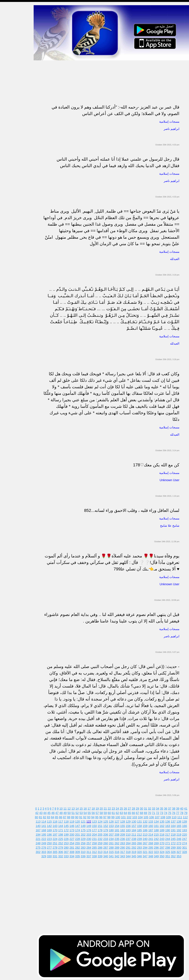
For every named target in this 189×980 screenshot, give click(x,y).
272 (180, 842)
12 (70, 808)
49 (66, 812)
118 (73, 821)
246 (186, 838)
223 (56, 838)
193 (39, 834)
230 (96, 838)
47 (58, 812)
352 (177, 855)
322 (158, 851)
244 (175, 838)
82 (49, 816)
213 (152, 834)
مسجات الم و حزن (9, 35)
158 (146, 825)
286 (107, 847)
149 (96, 825)
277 (56, 847)
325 (175, 851)
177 (101, 829)
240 (152, 838)
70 (151, 812)
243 (169, 838)
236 (129, 838)
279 (67, 847)
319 (141, 851)
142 (56, 825)
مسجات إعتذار (7, 40)
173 (79, 829)
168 (51, 829)
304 (56, 851)
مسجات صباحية (8, 31)
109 (172, 816)
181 (124, 829)
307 (73, 851)
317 (129, 851)
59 (107, 812)
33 (155, 808)
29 (139, 808)
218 (180, 834)
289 (124, 847)
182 (129, 829)
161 (163, 825)
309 (84, 851)
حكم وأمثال (6, 119)
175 (90, 829)
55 (90, 812)
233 (113, 838)
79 (187, 812)
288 (118, 847)
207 (118, 834)
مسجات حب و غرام (9, 72)
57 (99, 812)
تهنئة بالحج (6, 58)
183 (135, 829)
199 (73, 834)
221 (45, 838)
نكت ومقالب (7, 128)
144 (67, 825)
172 (73, 829)
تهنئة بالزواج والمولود (10, 68)
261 (118, 842)
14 (78, 808)
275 (45, 847)
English (5, 100)
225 (67, 838)
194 (45, 834)
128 (129, 821)
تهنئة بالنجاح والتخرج (10, 86)
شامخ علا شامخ (170, 525)
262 (124, 842)
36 (167, 808)
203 (96, 834)
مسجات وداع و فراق (10, 26)
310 (90, 851)
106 (156, 816)
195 (51, 834)
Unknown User (169, 479)
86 (65, 816)
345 (138, 855)
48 (62, 812)
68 (143, 812)
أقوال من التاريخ (8, 114)
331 (59, 855)
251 (62, 842)
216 (169, 834)
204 (101, 834)
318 (135, 851)
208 (124, 834)
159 (152, 825)
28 (135, 808)
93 (93, 816)
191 (180, 829)
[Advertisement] (108, 76)
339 (104, 855)
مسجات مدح (7, 12)
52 (78, 812)
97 (109, 816)
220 (39, 838)
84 (57, 816)
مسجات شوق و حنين (10, 21)
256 (90, 842)
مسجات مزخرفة (8, 54)
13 (74, 808)
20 (103, 808)
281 (79, 847)
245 (180, 838)
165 (186, 825)
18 (94, 808)
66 (135, 812)
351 (172, 855)
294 (152, 847)
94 (97, 816)
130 (141, 821)
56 (94, 812)
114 (51, 821)
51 (74, 812)
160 (158, 825)
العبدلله (175, 258)
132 (152, 821)
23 (115, 808)
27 (131, 808)
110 (178, 816)
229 (90, 838)
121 (90, 821)
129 (135, 821)
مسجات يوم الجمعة (9, 105)
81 (45, 816)
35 (163, 808)
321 (152, 851)
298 (175, 847)
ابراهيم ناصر (172, 128)
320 (146, 851)
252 (67, 842)
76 (175, 812)
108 (167, 816)
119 (79, 821)
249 (51, 842)
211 (141, 834)
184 (141, 829)
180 (118, 829)
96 (105, 816)
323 (163, 851)
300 (186, 847)
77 (179, 812)
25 (123, 808)
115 (56, 821)
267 (152, 842)
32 (151, 808)
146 (79, 825)
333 (70, 855)
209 (129, 834)
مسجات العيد (7, 96)
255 (84, 842)
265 (141, 842)
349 (160, 855)
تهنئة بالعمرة (7, 82)
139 (39, 825)
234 (118, 838)
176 (96, 829)
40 (183, 808)
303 (51, 851)
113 (45, 821)
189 (169, 829)
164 (180, 825)
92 (89, 816)
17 (90, 808)
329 (48, 855)
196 (56, 834)
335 (82, 855)
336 (87, 855)
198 (67, 834)
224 (62, 838)
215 (163, 834)
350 (166, 855)
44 (46, 812)
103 (139, 816)
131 (146, 821)
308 (79, 851)
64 (127, 812)
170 (62, 829)
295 (158, 847)
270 (169, 842)
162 (169, 825)
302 (45, 851)
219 (186, 834)
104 (144, 816)
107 (161, 816)
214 (158, 834)
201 (84, 834)
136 (175, 821)
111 (184, 816)
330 (53, 855)
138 (186, 821)
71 (155, 812)
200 (79, 834)
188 (163, 829)
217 (175, 834)
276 (51, 847)
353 (183, 855)
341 (115, 855)
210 (135, 834)
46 (54, 812)
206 (113, 834)
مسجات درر (6, 133)
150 (101, 825)
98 (113, 816)
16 (86, 808)
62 (119, 812)
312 (101, 851)
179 (113, 829)
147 (84, 825)
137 (180, 821)
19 (99, 808)
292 (141, 847)
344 (132, 855)
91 (85, 816)
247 (39, 842)
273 (186, 842)
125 (113, 821)
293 (146, 847)
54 (86, 812)
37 (171, 808)
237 (135, 838)
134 (163, 821)
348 (155, 855)
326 (180, 851)
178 (107, 829)
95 (101, 816)
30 (143, 808)
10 (62, 808)
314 (113, 851)
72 (159, 812)
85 (61, 816)
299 (180, 847)
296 (163, 847)
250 (56, 842)
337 (93, 855)
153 (118, 825)
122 (96, 821)
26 (127, 808)
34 (159, 808)
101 (127, 816)
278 (62, 847)
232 (107, 838)
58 (103, 812)
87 (69, 816)
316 (124, 851)
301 (39, 851)
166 (39, 829)
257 (96, 842)
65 (131, 812)
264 (135, 842)
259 (107, 842)
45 (50, 812)
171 (67, 829)
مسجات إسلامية (8, 7)
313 (107, 851)
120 (84, 821)
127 (124, 821)
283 (90, 847)
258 (101, 842)
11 (66, 808)
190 (175, 829)
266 (146, 842)
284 (96, 847)
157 (141, 825)
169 (56, 829)
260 (113, 842)
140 (45, 825)
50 (70, 812)
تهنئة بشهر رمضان (9, 91)
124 (107, 821)
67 (139, 812)
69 (147, 812)
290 (129, 847)
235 (124, 838)
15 (82, 808)
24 (119, 808)
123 (101, 821)
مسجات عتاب (7, 77)
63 (123, 812)
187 (158, 829)
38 (175, 808)
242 (163, 838)
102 (133, 816)
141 (51, 825)
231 (101, 838)
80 (41, 816)
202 (90, 834)
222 (51, 838)
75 (171, 812)
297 (169, 847)
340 (110, 855)
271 (175, 842)
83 (53, 816)
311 (96, 851)
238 (141, 838)
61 (115, 812)
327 (186, 851)
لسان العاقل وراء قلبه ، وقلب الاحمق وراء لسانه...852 (132, 510)
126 (118, 821)
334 (76, 855)
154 (124, 825)
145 (73, 825)
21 (107, 808)
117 (67, 821)
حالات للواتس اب (8, 49)
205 (107, 834)
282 (84, 847)
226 (73, 838)
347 (149, 855)
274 (39, 847)
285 (101, 847)
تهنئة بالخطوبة (7, 63)
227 (79, 838)
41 (187, 808)
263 (129, 842)
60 (111, 812)
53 (82, 812)
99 (117, 816)
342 (121, 855)
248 (45, 842)
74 (167, 812)
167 (45, 829)
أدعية (4, 109)
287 (113, 847)
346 (144, 855)
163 (175, 825)
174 (84, 829)
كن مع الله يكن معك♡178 (156, 464)
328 (42, 855)
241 (158, 838)
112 (39, 821)
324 (169, 851)
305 (62, 851)
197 (62, 834)
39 (179, 808)
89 (77, 816)
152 (113, 825)
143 (62, 825)
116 (62, 821)
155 (129, 825)
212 (146, 834)
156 (135, 825)
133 (158, 821)
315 (118, 851)
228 (84, 838)
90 (81, 816)
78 (183, 812)
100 (122, 816)
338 (98, 855)
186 (152, 829)
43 (42, 812)
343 (127, 855)
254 (79, 842)
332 (65, 855)
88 (73, 816)
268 (158, 842)
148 (90, 825)
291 (135, 847)
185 (146, 829)
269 (163, 842)
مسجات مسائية (8, 17)
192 (186, 829)
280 (73, 847)
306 (67, 851)
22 (111, 808)
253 (73, 842)
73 (163, 812)
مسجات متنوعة (8, 45)
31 (147, 808)
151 (107, 825)
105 (150, 816)
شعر (4, 123)
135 (169, 821)
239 (146, 838)
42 (38, 812)
